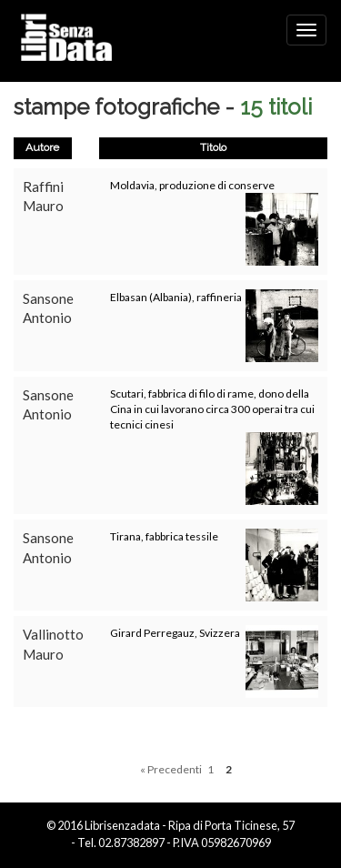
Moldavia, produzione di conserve (192, 185)
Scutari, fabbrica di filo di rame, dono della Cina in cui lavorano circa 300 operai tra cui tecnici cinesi (212, 409)
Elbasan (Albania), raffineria (176, 297)
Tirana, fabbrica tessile (164, 536)
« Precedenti (171, 769)
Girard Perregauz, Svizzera (175, 633)
